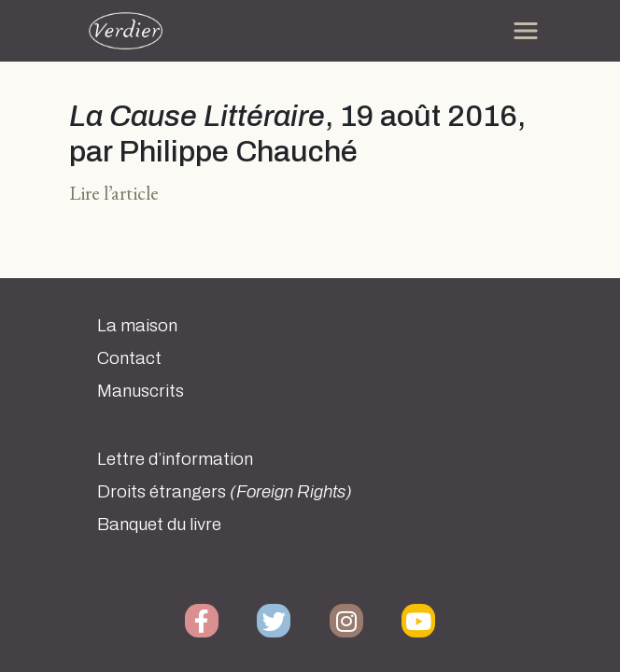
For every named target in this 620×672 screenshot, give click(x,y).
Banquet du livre (159, 525)
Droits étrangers (225, 492)
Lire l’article (114, 193)
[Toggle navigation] (526, 31)
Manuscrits (141, 391)
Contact (129, 358)
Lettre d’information (175, 459)
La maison (137, 326)
